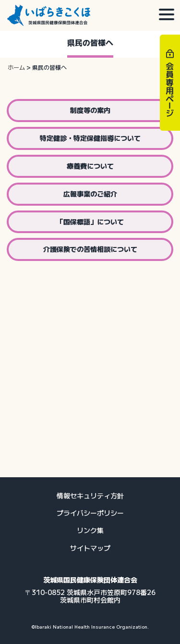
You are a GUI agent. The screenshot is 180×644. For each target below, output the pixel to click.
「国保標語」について (90, 222)
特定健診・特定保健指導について (90, 138)
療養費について (90, 166)
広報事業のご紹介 (90, 194)
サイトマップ (90, 548)
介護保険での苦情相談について (90, 249)
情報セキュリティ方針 (90, 495)
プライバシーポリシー (90, 513)
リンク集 (90, 530)
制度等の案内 (90, 110)
